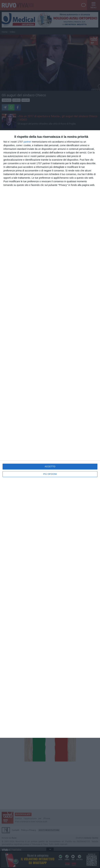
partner (27, 142)
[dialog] (50, 434)
